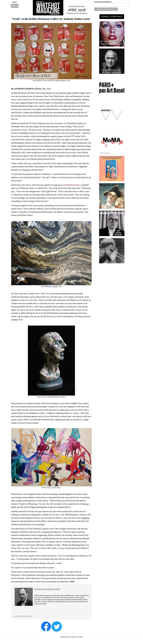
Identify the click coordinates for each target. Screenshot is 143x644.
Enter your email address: (103, 2)
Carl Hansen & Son (71, 185)
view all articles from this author (23, 616)
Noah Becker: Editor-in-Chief (71, 637)
